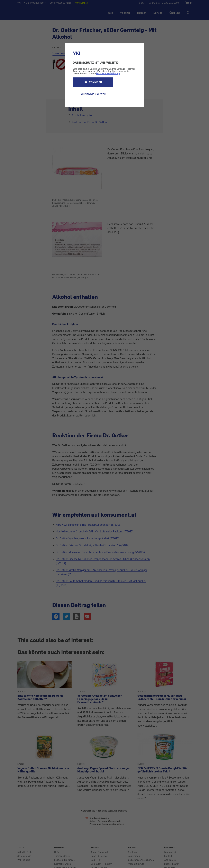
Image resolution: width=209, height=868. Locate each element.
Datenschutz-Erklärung (108, 73)
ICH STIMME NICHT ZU (93, 94)
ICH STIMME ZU (93, 82)
